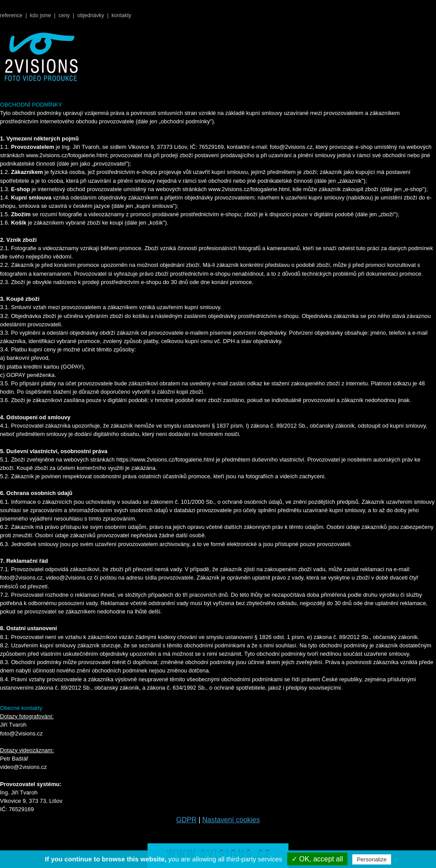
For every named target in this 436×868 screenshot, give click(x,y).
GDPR (186, 820)
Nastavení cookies (231, 820)
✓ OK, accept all (317, 859)
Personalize (372, 859)
